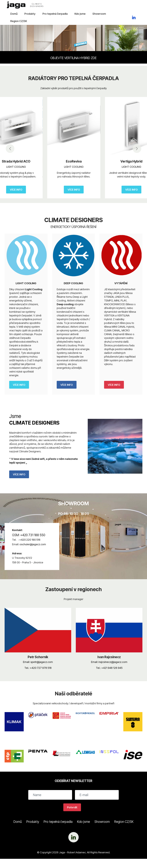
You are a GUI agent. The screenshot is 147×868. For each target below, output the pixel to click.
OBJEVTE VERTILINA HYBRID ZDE (73, 58)
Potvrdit (72, 807)
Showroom (99, 14)
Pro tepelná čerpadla (55, 14)
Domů (14, 14)
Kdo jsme (80, 14)
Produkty (30, 14)
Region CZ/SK (19, 21)
